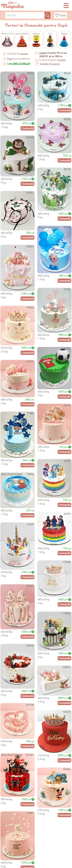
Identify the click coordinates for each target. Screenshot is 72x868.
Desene (36, 34)
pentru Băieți (22, 34)
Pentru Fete (7, 34)
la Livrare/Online (16, 59)
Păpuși (64, 34)
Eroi (50, 34)
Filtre (63, 15)
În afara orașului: (53, 60)
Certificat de (18, 53)
